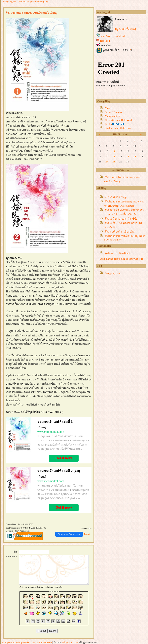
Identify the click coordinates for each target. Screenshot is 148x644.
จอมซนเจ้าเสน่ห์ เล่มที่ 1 (55, 422)
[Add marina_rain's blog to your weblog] (121, 259)
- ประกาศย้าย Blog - (116, 197)
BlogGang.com (70, 642)
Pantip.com (8, 642)
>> (141, 134)
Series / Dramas (113, 112)
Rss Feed (105, 41)
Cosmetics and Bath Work (119, 120)
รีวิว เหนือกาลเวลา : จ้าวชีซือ (121, 219)
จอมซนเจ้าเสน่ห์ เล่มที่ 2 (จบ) (59, 471)
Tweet (87, 534)
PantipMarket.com (26, 642)
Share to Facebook (69, 534)
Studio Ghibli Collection (118, 128)
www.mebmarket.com (51, 432)
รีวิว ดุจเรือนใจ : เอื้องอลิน (120, 232)
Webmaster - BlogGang (117, 253)
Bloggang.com (113, 273)
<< (101, 134)
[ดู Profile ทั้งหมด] (126, 29)
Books (108, 124)
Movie (108, 108)
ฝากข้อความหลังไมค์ (113, 36)
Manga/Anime (112, 116)
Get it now (64, 458)
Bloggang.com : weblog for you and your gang (26, 2)
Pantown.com (44, 642)
